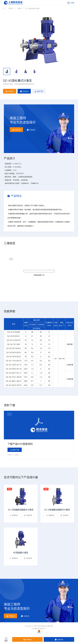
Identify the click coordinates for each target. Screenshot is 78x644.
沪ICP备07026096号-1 (39, 629)
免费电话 (10, 91)
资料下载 (39, 91)
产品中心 (11, 8)
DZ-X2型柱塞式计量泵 (32, 8)
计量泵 (19, 8)
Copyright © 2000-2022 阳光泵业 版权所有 (39, 626)
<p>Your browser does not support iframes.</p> (39, 271)
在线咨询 (24, 91)
